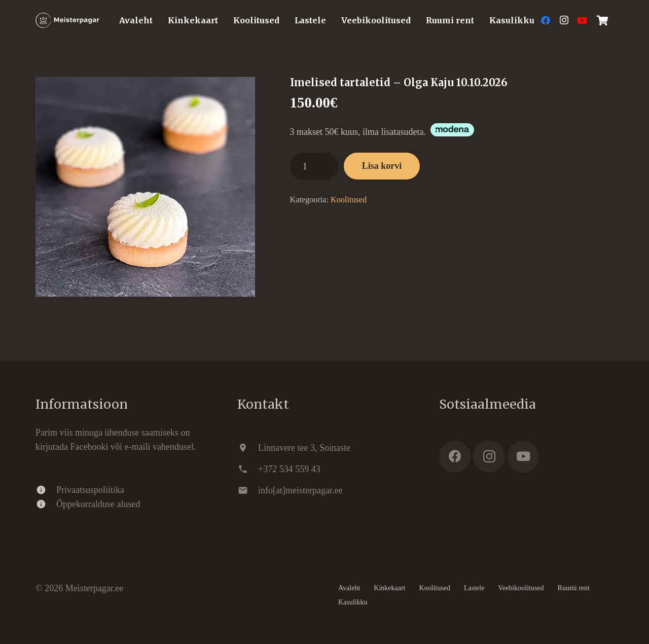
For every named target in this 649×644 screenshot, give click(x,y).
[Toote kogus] (314, 166)
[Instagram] (564, 20)
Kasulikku (353, 602)
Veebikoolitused (521, 588)
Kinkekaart (389, 588)
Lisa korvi (382, 166)
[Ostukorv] (602, 20)
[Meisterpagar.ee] (67, 20)
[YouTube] (582, 20)
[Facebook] (546, 20)
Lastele (474, 588)
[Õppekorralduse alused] (46, 504)
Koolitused (349, 200)
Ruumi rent (574, 588)
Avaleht (349, 588)
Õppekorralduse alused (98, 504)
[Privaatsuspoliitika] (46, 490)
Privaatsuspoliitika (90, 490)
